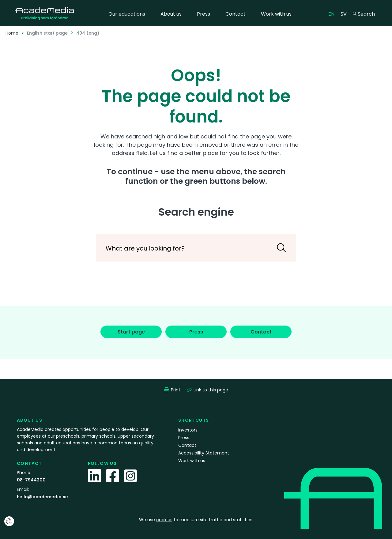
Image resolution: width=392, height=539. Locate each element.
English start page (47, 33)
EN (333, 14)
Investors (188, 430)
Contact (236, 14)
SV (345, 14)
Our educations (127, 14)
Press (204, 14)
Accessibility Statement (204, 453)
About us (171, 14)
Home (12, 33)
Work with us (276, 14)
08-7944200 (31, 480)
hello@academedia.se (42, 497)
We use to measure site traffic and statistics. (196, 520)
